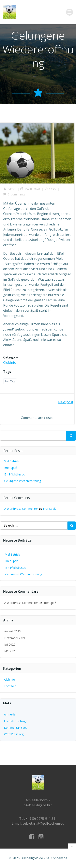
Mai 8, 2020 (30, 189)
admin (9, 189)
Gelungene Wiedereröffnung (23, 481)
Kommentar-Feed (16, 728)
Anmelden (11, 714)
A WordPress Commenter (21, 509)
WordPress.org (14, 734)
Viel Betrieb (12, 461)
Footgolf (10, 686)
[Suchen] (71, 436)
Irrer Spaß (11, 468)
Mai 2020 (10, 651)
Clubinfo (10, 363)
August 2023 (12, 631)
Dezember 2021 (15, 638)
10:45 (50, 189)
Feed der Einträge (16, 721)
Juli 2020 (10, 644)
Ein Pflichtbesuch (15, 474)
